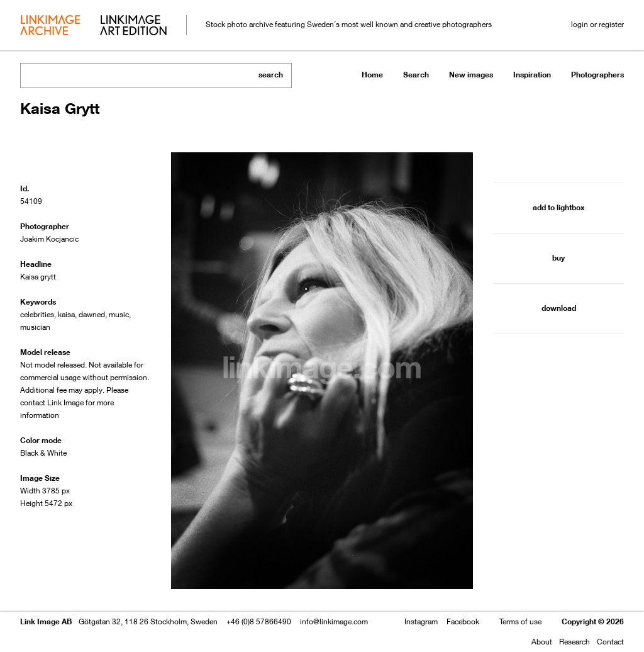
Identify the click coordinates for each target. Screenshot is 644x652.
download (559, 308)
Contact (610, 642)
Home (372, 75)
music (119, 314)
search (271, 75)
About (542, 642)
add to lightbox (558, 207)
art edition (133, 26)
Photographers (597, 75)
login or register (597, 24)
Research (575, 642)
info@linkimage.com (334, 621)
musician (35, 327)
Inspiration (532, 75)
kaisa (66, 314)
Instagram (421, 621)
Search (416, 75)
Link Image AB (46, 621)
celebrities (37, 314)
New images (471, 75)
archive (50, 26)
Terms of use (520, 621)
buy (558, 258)
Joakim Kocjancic (49, 239)
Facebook (463, 621)
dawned (92, 314)
